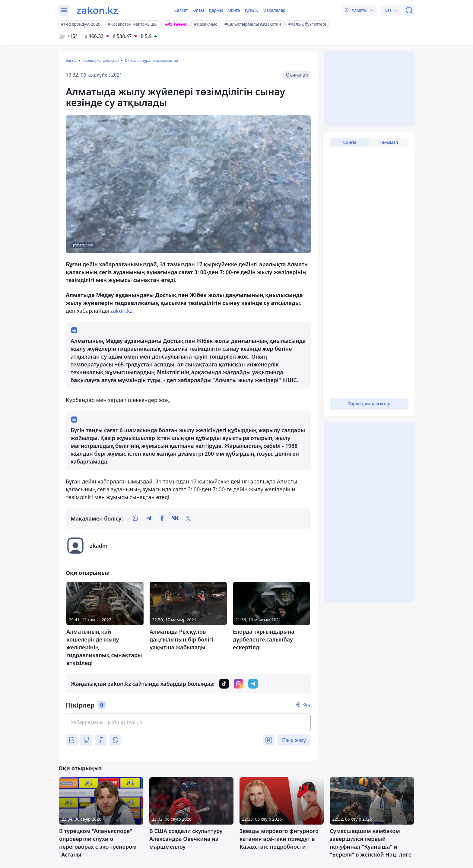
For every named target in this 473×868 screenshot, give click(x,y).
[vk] (175, 518)
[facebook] (162, 518)
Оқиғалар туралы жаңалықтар (151, 60)
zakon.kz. (121, 311)
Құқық (251, 10)
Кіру (306, 704)
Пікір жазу (294, 740)
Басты (71, 60)
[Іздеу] (409, 10)
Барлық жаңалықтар (100, 60)
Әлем (198, 10)
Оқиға (234, 10)
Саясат (181, 10)
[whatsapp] (135, 518)
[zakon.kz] (97, 10)
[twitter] (189, 518)
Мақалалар (274, 10)
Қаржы (216, 10)
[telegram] (149, 518)
